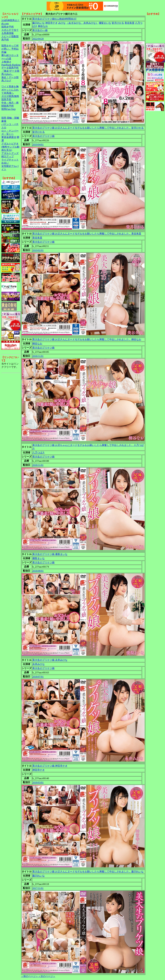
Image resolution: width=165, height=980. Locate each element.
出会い (5, 163)
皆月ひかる (118, 23)
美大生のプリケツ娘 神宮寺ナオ (50, 766)
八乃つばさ (39, 453)
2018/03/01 (38, 782)
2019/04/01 (38, 145)
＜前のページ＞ (29, 976)
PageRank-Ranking (11, 65)
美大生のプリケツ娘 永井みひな (50, 660)
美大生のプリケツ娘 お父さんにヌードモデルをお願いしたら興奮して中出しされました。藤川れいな (88, 872)
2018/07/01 (38, 677)
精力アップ (8, 156)
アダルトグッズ (10, 153)
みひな (62, 23)
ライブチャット (10, 160)
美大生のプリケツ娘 (43, 136)
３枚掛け (6, 62)
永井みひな (39, 664)
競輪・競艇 (13, 118)
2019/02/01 (38, 250)
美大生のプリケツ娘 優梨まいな (50, 554)
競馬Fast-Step (8, 109)
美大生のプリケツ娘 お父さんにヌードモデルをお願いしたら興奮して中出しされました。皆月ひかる (88, 128)
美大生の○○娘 (40, 30)
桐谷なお (43, 26)
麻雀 (4, 121)
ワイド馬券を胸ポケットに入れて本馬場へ (10, 90)
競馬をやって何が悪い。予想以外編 (10, 49)
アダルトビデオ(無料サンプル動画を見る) (10, 147)
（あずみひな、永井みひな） (82, 23)
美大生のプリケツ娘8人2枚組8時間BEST (54, 19)
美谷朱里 (130, 23)
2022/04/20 (38, 39)
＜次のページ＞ (47, 976)
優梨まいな (105, 23)
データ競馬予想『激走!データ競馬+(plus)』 (10, 71)
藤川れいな (39, 23)
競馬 (4, 118)
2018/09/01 (38, 571)
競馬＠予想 (8, 27)
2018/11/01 (38, 356)
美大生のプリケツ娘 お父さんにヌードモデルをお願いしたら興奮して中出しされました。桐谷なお (87, 339)
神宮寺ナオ (51, 23)
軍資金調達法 (9, 137)
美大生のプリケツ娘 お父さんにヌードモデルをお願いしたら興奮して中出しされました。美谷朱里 (87, 234)
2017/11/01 (38, 888)
